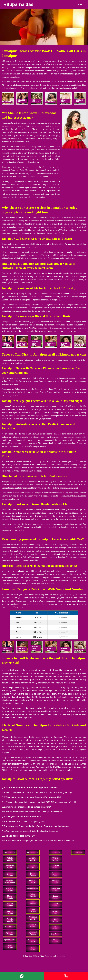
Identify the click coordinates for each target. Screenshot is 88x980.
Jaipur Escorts (10, 946)
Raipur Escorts (33, 895)
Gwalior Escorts (55, 859)
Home (80, 4)
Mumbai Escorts (10, 874)
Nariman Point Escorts (10, 882)
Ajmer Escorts (10, 940)
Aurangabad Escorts (33, 941)
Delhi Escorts (10, 852)
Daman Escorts (33, 948)
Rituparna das (18, 4)
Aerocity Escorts (33, 859)
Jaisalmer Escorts (55, 867)
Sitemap (78, 852)
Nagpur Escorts (55, 897)
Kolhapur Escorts (55, 882)
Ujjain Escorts (55, 934)
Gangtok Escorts (33, 926)
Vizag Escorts (33, 852)
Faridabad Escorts (10, 867)
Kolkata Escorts (10, 859)
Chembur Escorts (10, 912)
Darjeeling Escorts (33, 918)
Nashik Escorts (55, 905)
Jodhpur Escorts (55, 874)
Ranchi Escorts (33, 903)
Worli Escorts (10, 927)
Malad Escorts (10, 897)
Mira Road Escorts (10, 889)
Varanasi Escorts (55, 941)
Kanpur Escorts (33, 874)
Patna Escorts (33, 888)
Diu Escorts (55, 852)
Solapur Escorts (55, 928)
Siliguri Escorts (33, 910)
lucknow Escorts (33, 882)
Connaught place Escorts (33, 867)
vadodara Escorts (10, 933)
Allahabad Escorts (33, 933)
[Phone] (66, 976)
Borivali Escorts (10, 905)
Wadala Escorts (10, 920)
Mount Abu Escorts (55, 889)
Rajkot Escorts (55, 920)
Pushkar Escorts (55, 912)
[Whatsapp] (22, 976)
